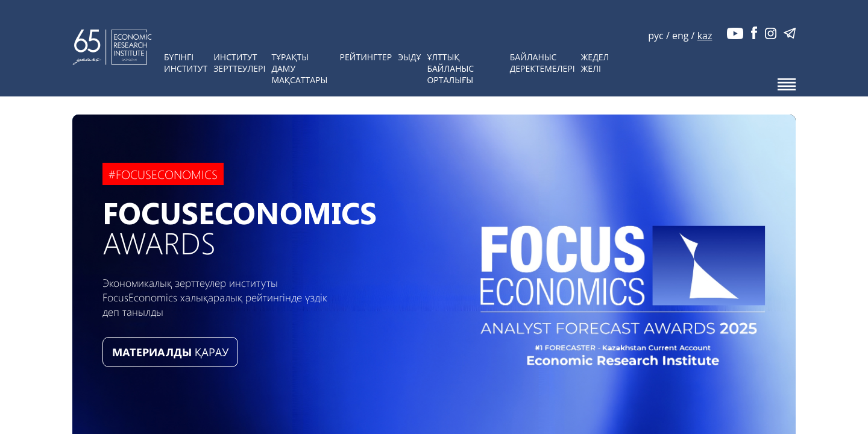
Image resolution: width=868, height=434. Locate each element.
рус (656, 36)
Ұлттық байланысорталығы (450, 68)
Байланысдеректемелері (542, 63)
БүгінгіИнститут (186, 63)
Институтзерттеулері (239, 63)
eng (680, 36)
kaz (705, 36)
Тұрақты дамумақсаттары (299, 68)
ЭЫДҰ (409, 57)
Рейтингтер (366, 57)
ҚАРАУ (170, 352)
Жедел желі (595, 63)
